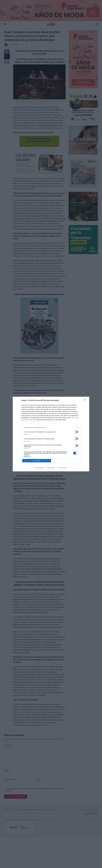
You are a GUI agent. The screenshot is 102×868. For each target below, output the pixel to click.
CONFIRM (37, 461)
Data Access (51, 468)
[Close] (85, 400)
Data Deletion (40, 468)
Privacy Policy (62, 468)
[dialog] (51, 434)
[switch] (76, 432)
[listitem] (51, 427)
